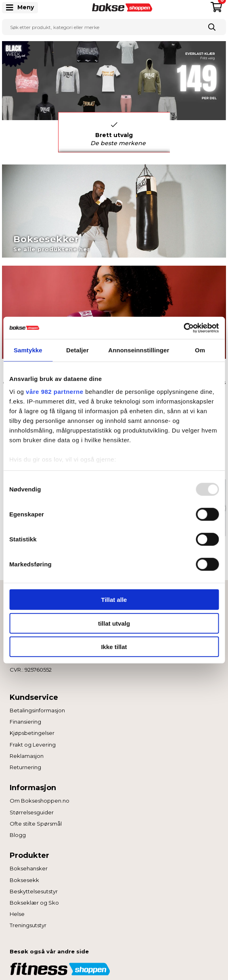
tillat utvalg (114, 623)
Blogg (18, 835)
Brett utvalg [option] (118, 134)
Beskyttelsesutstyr (34, 891)
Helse (17, 914)
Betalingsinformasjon (37, 710)
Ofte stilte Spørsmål (36, 824)
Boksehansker (29, 868)
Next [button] (176, 132)
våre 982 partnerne (54, 391)
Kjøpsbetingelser (32, 733)
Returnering (25, 767)
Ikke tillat (114, 647)
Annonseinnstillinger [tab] (139, 350)
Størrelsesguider (32, 812)
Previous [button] (52, 132)
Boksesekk (24, 880)
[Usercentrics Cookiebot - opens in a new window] (183, 328)
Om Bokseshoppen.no (40, 801)
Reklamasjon (27, 756)
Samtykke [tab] (28, 350)
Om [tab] (200, 350)
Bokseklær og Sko (34, 903)
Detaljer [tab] (77, 350)
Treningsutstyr (28, 925)
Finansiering (25, 722)
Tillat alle (114, 600)
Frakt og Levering (33, 745)
